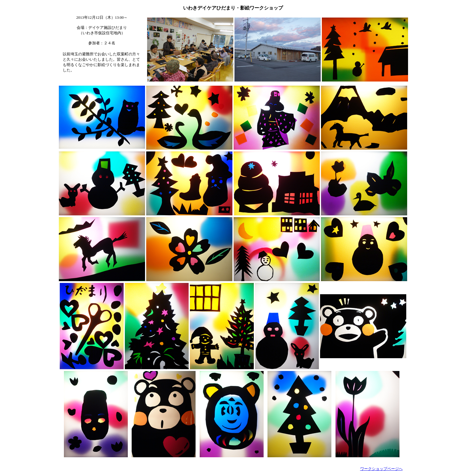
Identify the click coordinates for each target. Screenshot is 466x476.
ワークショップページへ (381, 469)
